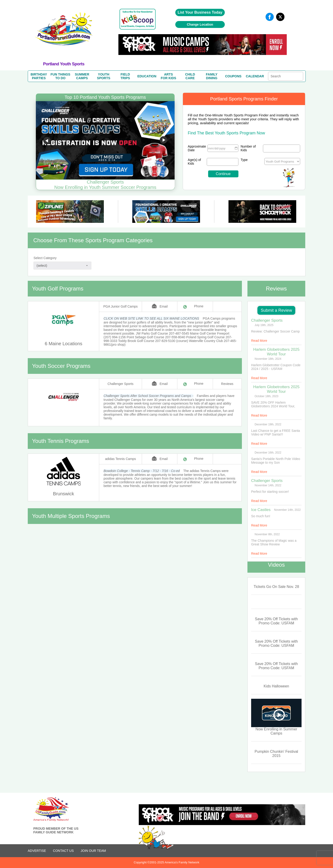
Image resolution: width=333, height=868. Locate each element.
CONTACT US (63, 851)
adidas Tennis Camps (120, 459)
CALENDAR (255, 76)
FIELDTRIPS (125, 76)
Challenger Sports (120, 384)
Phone (199, 306)
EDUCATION (147, 76)
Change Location (200, 24)
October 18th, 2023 (267, 396)
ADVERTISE (37, 851)
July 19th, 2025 (264, 325)
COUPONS (233, 76)
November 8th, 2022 (267, 534)
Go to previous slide (47, 141)
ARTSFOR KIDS (168, 76)
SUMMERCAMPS (82, 76)
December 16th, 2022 (268, 453)
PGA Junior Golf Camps (121, 306)
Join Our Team (93, 851)
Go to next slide (163, 141)
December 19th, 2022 (268, 424)
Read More (259, 341)
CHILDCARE (190, 76)
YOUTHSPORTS (104, 76)
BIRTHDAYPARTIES (39, 76)
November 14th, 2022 (268, 485)
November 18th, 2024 (268, 359)
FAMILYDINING (212, 76)
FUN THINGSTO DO (60, 76)
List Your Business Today (200, 12)
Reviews (227, 384)
